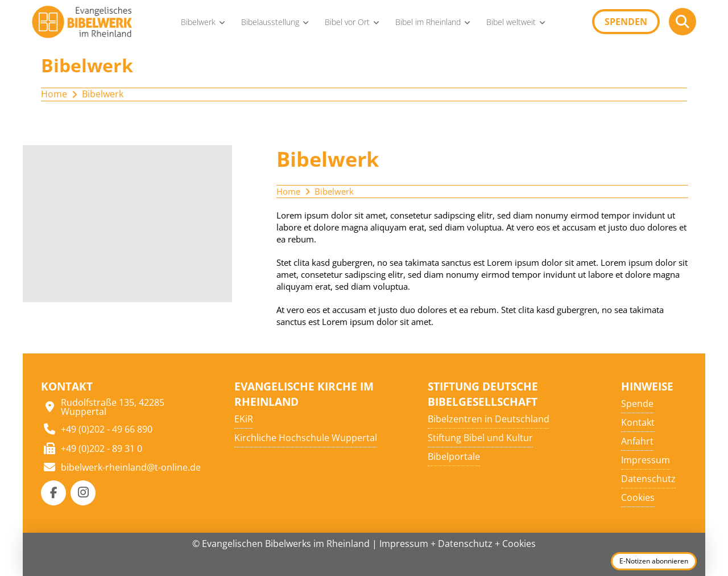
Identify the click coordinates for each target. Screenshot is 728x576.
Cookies (519, 544)
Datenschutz (465, 544)
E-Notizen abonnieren (654, 561)
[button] (682, 22)
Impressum (404, 544)
